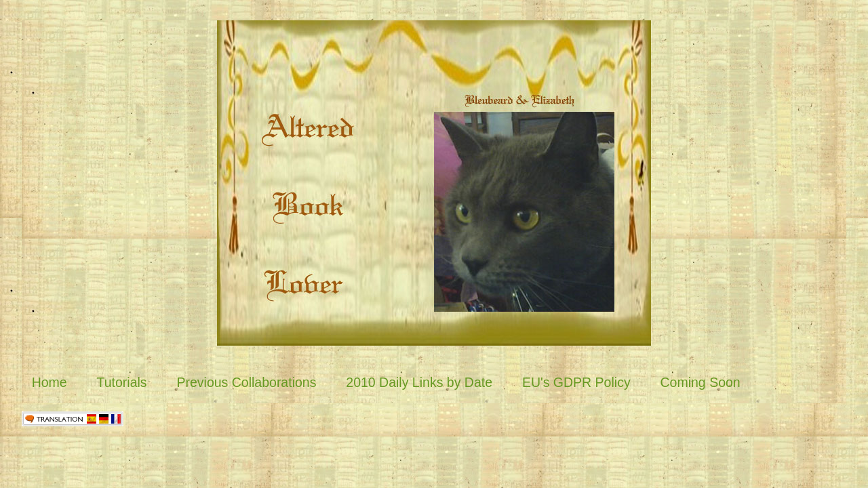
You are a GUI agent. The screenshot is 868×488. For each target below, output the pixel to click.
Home (50, 382)
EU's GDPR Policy (576, 382)
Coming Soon (701, 382)
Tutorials (122, 382)
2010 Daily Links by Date (419, 382)
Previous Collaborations (246, 382)
